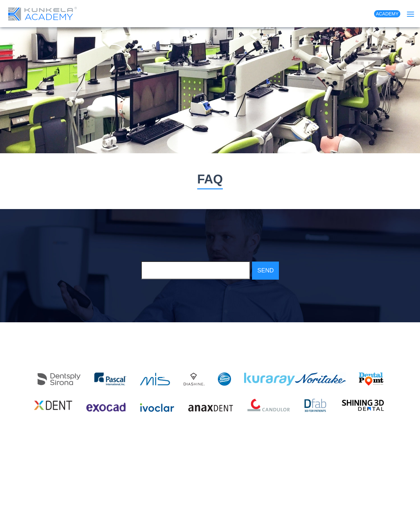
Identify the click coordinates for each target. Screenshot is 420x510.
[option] (210, 90)
